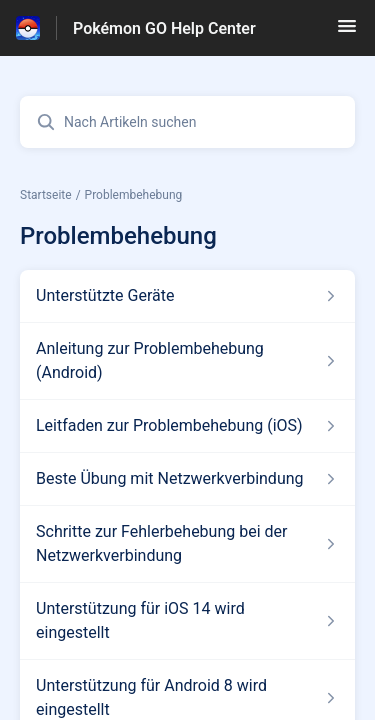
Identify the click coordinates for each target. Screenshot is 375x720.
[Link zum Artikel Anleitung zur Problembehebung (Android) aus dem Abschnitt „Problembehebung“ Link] (187, 361)
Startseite (46, 195)
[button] (347, 32)
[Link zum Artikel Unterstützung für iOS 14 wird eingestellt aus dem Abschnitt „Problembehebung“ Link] (187, 621)
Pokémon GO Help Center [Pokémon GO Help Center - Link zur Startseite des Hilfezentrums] (164, 28)
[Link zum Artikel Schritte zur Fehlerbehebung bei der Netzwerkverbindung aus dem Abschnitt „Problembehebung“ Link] (187, 544)
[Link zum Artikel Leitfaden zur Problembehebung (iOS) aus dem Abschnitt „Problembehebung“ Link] (187, 426)
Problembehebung (134, 195)
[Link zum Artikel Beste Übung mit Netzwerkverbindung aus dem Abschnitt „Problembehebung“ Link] (187, 479)
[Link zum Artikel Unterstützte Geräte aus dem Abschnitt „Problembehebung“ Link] (187, 296)
